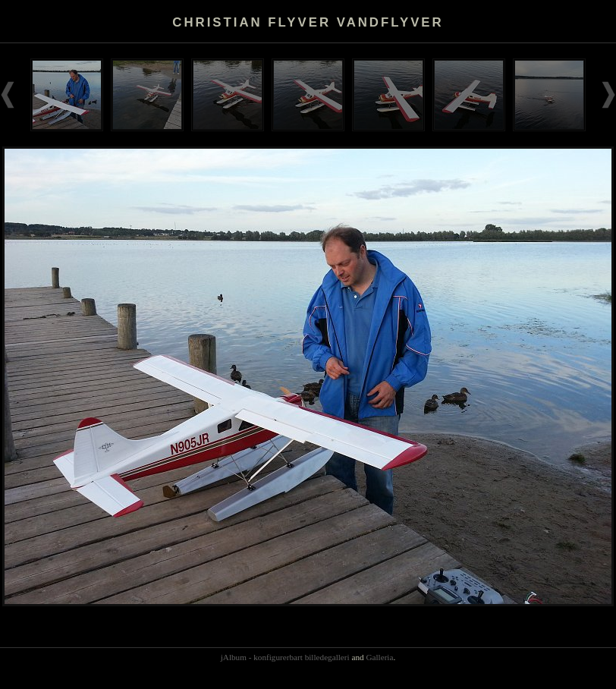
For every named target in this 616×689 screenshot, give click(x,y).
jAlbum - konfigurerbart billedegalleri (285, 657)
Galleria (379, 657)
